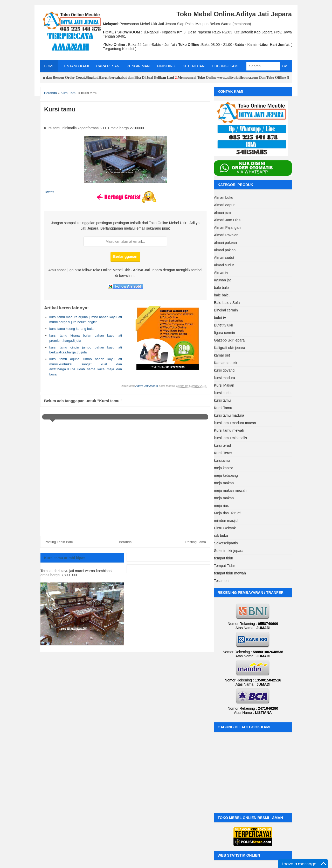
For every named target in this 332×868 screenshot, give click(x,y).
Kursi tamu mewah (229, 430)
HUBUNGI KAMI (225, 66)
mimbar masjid (226, 521)
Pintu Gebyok (225, 528)
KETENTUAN (194, 66)
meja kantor (223, 468)
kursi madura (224, 378)
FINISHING (166, 66)
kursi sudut (223, 393)
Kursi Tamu (223, 408)
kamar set (222, 355)
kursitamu (222, 460)
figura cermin (224, 333)
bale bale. (222, 295)
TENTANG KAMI (75, 66)
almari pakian (225, 250)
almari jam (222, 212)
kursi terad (222, 445)
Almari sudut (224, 258)
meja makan (224, 483)
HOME (49, 66)
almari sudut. (224, 265)
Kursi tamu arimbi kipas (65, 558)
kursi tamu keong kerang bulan (72, 329)
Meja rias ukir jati (228, 513)
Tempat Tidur (224, 566)
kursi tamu (222, 400)
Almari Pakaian (226, 235)
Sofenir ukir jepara (229, 551)
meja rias (221, 506)
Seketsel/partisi (226, 543)
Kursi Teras (223, 453)
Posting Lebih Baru (59, 542)
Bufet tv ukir (224, 325)
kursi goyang (224, 370)
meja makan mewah (230, 490)
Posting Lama (196, 542)
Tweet (49, 192)
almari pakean (225, 243)
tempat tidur (224, 558)
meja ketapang (226, 475)
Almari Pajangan (227, 227)
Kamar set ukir (226, 363)
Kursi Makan (224, 385)
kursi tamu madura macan (235, 423)
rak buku (221, 536)
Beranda (125, 542)
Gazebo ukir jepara (229, 340)
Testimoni (222, 581)
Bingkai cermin (226, 310)
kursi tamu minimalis (230, 438)
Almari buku (224, 197)
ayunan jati (223, 280)
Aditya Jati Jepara (147, 386)
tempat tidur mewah (230, 573)
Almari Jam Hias (227, 220)
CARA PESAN (108, 66)
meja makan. (224, 498)
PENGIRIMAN (138, 66)
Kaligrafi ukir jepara (230, 348)
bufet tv (220, 318)
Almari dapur (224, 205)
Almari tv (221, 273)
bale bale (221, 288)
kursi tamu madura (229, 415)
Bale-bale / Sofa (227, 303)
